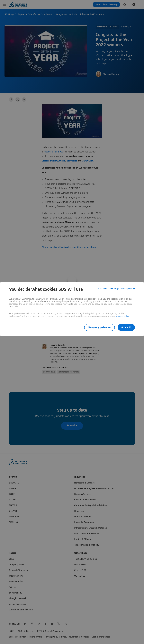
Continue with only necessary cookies (117, 289)
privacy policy (123, 316)
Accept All (126, 327)
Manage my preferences (98, 327)
